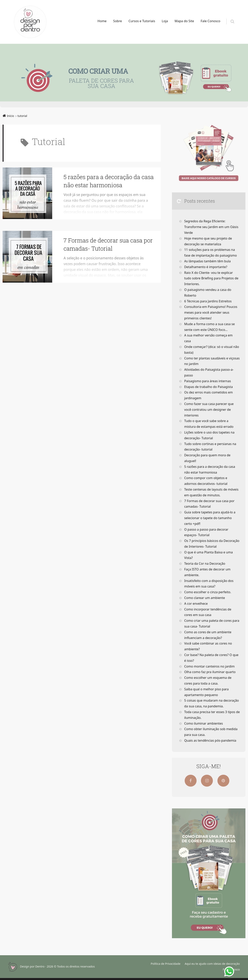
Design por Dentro (32, 966)
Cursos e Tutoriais (142, 21)
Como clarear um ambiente (205, 598)
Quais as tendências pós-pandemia (210, 740)
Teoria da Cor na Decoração (205, 564)
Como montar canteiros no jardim (209, 666)
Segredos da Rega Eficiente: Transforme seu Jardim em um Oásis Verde (211, 227)
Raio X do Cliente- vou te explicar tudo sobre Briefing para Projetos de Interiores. (211, 278)
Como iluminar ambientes (204, 723)
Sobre (118, 21)
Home (102, 21)
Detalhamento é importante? (206, 267)
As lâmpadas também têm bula (207, 261)
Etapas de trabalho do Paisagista (209, 387)
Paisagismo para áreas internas (208, 381)
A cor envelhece (196, 604)
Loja (165, 21)
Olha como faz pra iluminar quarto (210, 672)
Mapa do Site (184, 21)
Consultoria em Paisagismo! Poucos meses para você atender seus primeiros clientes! (211, 312)
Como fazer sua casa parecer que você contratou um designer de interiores (209, 410)
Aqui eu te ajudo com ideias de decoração (212, 964)
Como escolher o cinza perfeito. (208, 592)
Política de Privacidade (166, 964)
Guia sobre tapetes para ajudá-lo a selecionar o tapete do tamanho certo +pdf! (210, 518)
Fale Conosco (211, 21)
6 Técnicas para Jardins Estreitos (208, 301)
